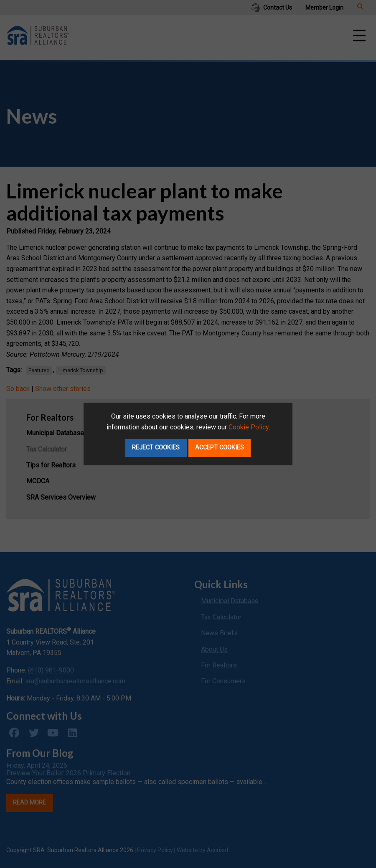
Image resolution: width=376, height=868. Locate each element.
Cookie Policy (249, 427)
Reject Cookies (156, 448)
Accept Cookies (220, 448)
